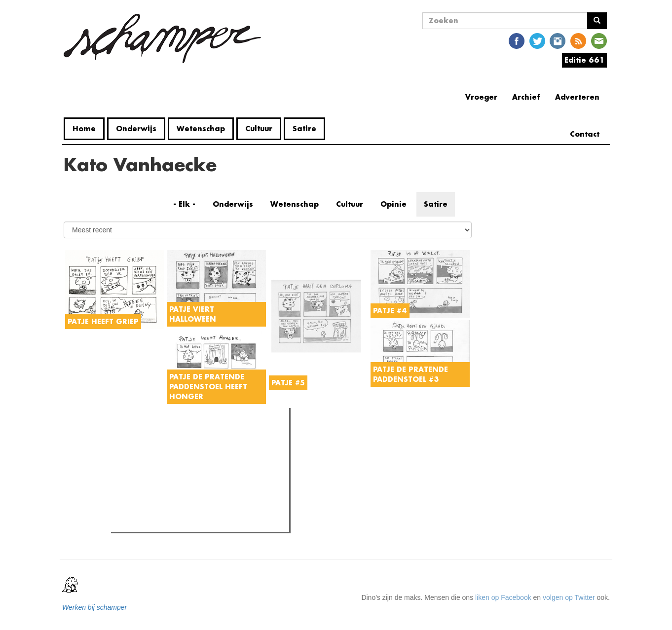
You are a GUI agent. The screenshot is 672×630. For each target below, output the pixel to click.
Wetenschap (201, 129)
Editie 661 (584, 60)
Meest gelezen (142, 438)
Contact (585, 134)
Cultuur (259, 129)
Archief (526, 97)
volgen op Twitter (569, 597)
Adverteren (577, 97)
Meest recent (199, 437)
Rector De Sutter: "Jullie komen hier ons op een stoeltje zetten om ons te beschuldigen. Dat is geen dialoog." (203, 512)
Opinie (393, 204)
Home (84, 129)
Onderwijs (136, 129)
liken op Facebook (503, 597)
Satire (304, 129)
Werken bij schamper (94, 607)
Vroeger (481, 97)
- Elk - (184, 204)
